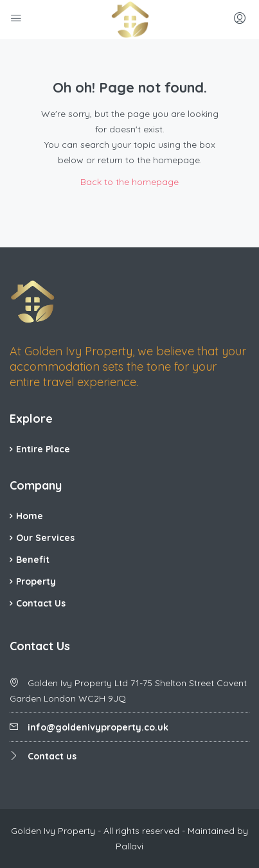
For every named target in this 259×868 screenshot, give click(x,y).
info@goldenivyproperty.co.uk (98, 727)
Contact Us (41, 603)
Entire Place (43, 449)
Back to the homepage (129, 182)
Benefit (33, 560)
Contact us (52, 756)
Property (36, 581)
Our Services (45, 538)
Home (30, 516)
